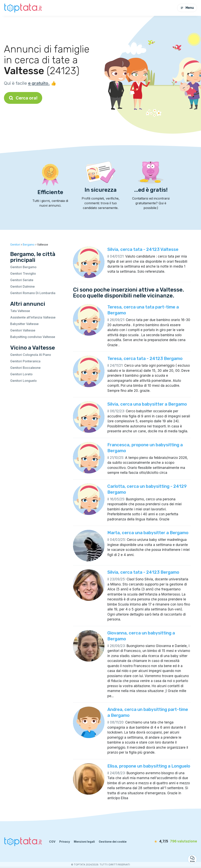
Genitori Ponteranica (25, 361)
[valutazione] (175, 841)
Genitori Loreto (21, 374)
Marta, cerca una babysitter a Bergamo (148, 533)
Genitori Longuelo (23, 381)
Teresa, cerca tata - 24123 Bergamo (145, 359)
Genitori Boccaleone (25, 368)
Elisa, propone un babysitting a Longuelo (149, 766)
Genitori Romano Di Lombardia (33, 293)
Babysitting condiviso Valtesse (33, 337)
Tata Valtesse (20, 311)
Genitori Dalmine (22, 286)
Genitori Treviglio (23, 273)
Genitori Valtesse (23, 330)
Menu (187, 8)
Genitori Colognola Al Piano (31, 355)
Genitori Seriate (22, 280)
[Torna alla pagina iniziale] (24, 8)
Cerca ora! (23, 98)
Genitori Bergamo (23, 267)
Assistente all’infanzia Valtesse (33, 317)
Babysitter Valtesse (24, 324)
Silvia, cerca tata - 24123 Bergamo (143, 572)
